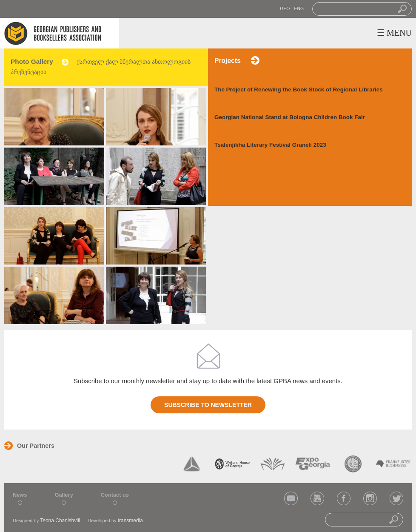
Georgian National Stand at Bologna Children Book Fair (290, 117)
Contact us (115, 495)
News (20, 495)
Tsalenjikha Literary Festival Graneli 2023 (270, 145)
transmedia (130, 521)
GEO (285, 9)
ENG (299, 9)
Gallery (64, 495)
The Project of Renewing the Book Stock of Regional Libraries (299, 90)
